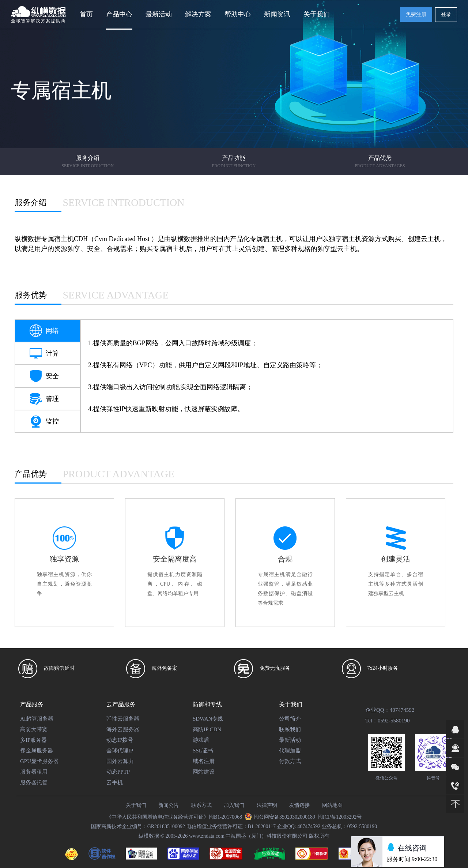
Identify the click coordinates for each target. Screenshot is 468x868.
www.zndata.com (207, 836)
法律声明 (267, 805)
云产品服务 (121, 704)
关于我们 (291, 704)
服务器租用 (34, 772)
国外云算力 (120, 761)
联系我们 (290, 729)
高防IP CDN (207, 729)
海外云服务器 (123, 729)
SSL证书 (203, 751)
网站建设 (204, 772)
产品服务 (32, 704)
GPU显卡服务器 (39, 761)
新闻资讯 (277, 14)
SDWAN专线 (208, 719)
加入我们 (234, 805)
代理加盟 (290, 751)
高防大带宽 (34, 729)
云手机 (115, 782)
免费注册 (416, 14)
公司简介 (290, 719)
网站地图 (332, 805)
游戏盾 (201, 740)
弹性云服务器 (123, 719)
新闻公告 (169, 805)
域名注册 (204, 761)
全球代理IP (120, 751)
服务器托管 (34, 782)
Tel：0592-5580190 (387, 721)
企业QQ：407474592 (390, 710)
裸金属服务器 (37, 751)
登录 (446, 14)
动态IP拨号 (120, 740)
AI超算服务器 (37, 719)
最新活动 (159, 14)
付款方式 (290, 761)
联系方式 (201, 805)
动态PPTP (118, 772)
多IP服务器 (33, 740)
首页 (86, 14)
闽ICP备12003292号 (340, 817)
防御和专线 (207, 704)
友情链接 (299, 805)
